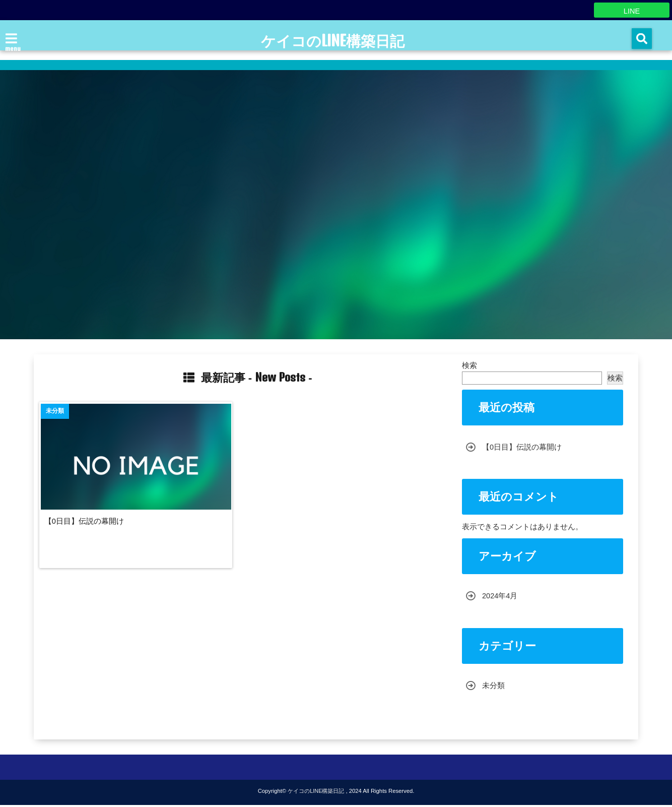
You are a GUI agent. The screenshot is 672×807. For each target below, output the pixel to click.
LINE (631, 10)
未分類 (493, 687)
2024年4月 (500, 597)
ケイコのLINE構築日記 (333, 41)
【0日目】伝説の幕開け (90, 520)
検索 (469, 365)
